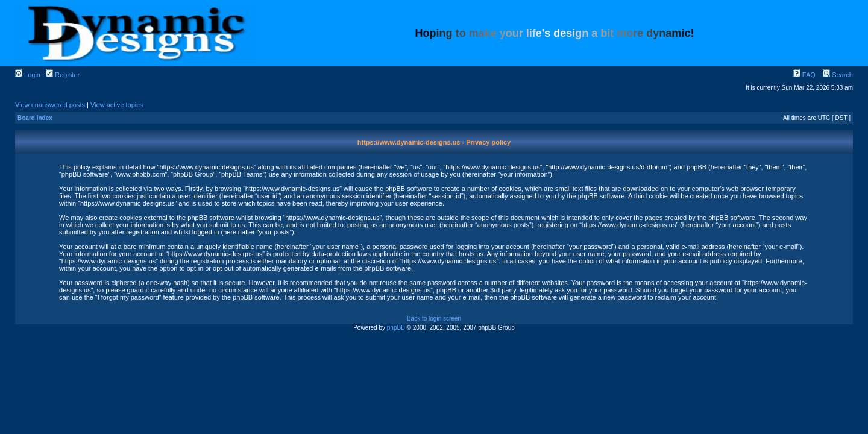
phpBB (396, 328)
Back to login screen (434, 319)
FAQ (804, 75)
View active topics (117, 105)
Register (63, 75)
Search (838, 75)
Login (28, 75)
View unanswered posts (50, 105)
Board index (35, 118)
